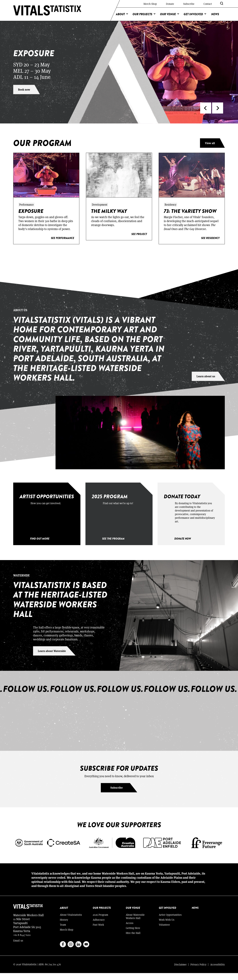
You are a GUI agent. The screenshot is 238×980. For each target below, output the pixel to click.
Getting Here (133, 935)
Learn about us (206, 376)
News (215, 14)
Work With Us (167, 927)
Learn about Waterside (52, 658)
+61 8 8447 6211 (22, 942)
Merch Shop (150, 4)
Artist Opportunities (170, 922)
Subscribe (189, 4)
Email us (18, 947)
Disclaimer (180, 971)
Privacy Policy (198, 971)
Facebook (63, 951)
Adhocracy (99, 927)
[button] (206, 108)
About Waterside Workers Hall (135, 923)
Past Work (98, 931)
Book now (24, 89)
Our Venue (168, 14)
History (64, 927)
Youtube (86, 951)
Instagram (71, 951)
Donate (170, 4)
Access (130, 930)
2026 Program (100, 922)
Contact (208, 4)
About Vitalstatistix (71, 922)
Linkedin (78, 951)
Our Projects (142, 14)
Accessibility (218, 971)
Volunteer (164, 931)
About (120, 14)
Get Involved (193, 14)
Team (63, 931)
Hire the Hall (133, 940)
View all (210, 143)
